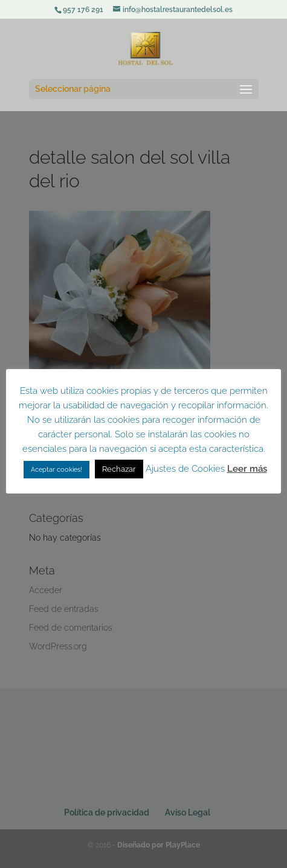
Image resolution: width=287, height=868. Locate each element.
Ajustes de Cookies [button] (185, 469)
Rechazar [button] (119, 469)
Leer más (247, 469)
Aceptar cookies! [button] (56, 470)
